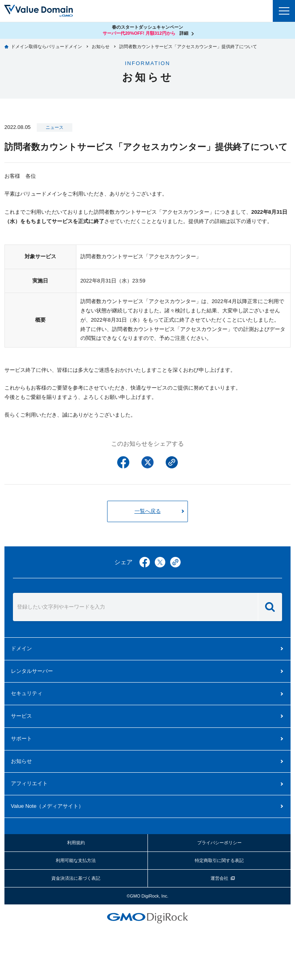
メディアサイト (47, 806)
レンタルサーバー (32, 671)
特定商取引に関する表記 (219, 860)
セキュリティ (27, 693)
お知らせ (21, 761)
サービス (21, 716)
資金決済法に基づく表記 (76, 878)
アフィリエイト (29, 783)
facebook (145, 562)
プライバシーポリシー (219, 843)
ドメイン (21, 648)
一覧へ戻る (148, 511)
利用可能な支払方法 (76, 860)
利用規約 (76, 843)
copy (175, 562)
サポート (21, 739)
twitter (160, 562)
